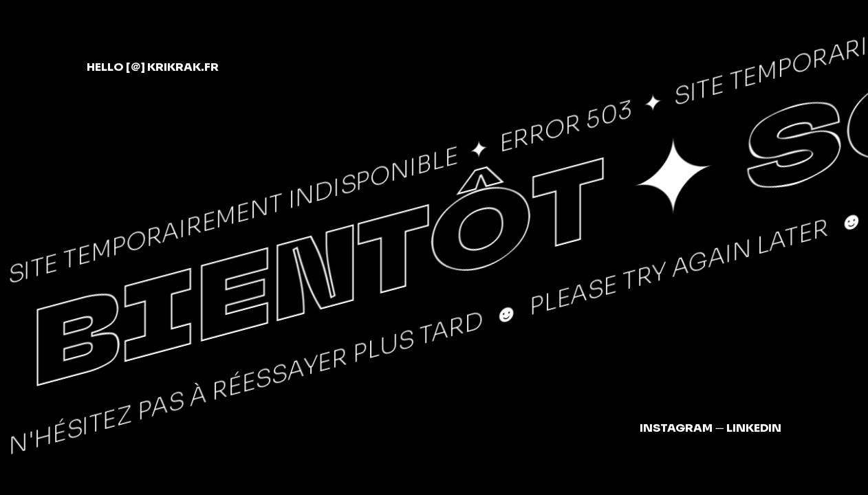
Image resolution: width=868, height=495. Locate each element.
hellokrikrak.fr (153, 67)
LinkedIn (754, 428)
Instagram (676, 428)
